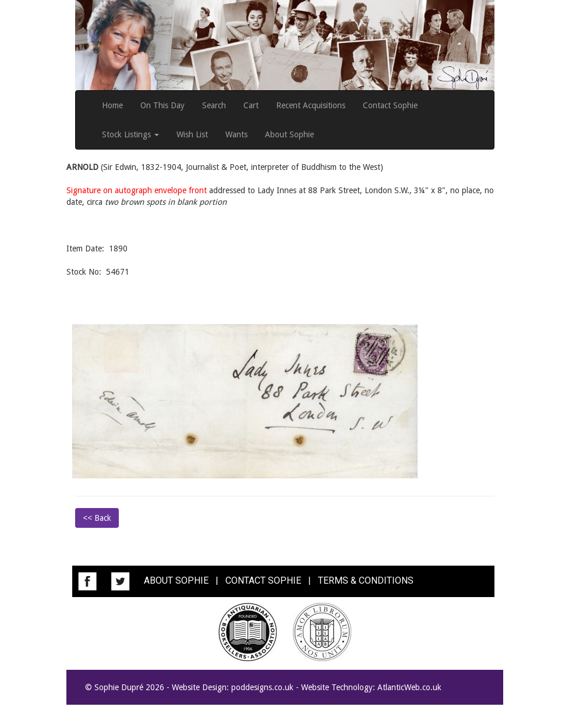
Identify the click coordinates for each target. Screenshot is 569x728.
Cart (251, 105)
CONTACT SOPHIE (263, 580)
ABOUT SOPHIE (176, 580)
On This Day (162, 105)
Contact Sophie (390, 105)
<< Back (97, 518)
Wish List (192, 134)
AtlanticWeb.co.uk (409, 687)
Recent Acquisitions (311, 105)
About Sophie (289, 134)
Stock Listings (130, 134)
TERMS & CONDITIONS (366, 580)
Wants (236, 134)
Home (112, 105)
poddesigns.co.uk (262, 687)
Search (214, 105)
